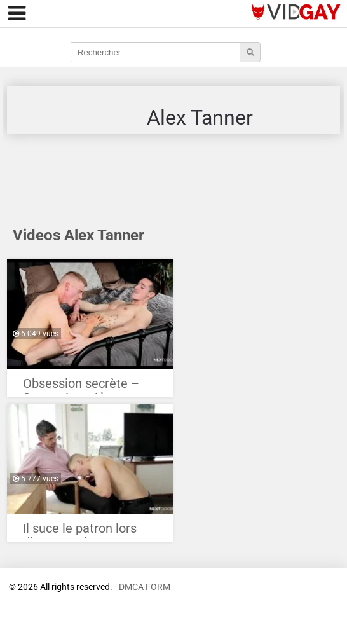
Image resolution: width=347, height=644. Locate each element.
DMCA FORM (145, 587)
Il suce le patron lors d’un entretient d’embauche (80, 532)
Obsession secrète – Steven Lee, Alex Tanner (81, 387)
